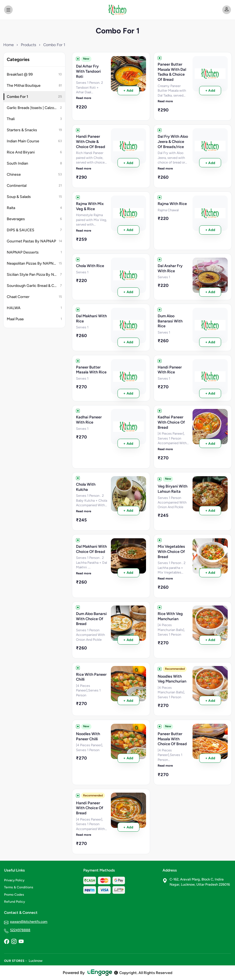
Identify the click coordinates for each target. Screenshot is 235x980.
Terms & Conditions (19, 887)
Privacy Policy (14, 880)
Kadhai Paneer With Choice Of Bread (171, 422)
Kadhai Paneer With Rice (89, 420)
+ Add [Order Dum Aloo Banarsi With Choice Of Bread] (128, 640)
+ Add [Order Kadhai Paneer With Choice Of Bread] (210, 443)
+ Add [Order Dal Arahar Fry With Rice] (210, 292)
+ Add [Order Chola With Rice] (128, 292)
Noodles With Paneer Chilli (88, 736)
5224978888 (20, 930)
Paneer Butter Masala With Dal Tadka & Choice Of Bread (172, 72)
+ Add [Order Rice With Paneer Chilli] (128, 701)
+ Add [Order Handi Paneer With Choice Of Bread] (128, 827)
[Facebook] (6, 942)
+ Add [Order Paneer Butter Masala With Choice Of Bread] (210, 758)
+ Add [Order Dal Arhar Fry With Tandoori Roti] (128, 90)
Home (9, 45)
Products (29, 45)
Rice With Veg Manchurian (170, 616)
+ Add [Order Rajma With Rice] (210, 230)
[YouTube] (21, 942)
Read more (84, 98)
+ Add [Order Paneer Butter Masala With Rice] (128, 393)
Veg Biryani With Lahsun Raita (173, 489)
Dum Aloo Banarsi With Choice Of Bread (91, 619)
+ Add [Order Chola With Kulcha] (128, 510)
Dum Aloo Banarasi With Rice (170, 321)
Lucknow (36, 961)
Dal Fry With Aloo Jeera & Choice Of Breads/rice (173, 141)
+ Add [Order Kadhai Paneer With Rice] (128, 443)
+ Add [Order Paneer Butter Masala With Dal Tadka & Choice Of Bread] (210, 90)
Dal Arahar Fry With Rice (170, 268)
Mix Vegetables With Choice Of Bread (171, 551)
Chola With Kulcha (86, 487)
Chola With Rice (90, 266)
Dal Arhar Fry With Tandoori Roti (88, 71)
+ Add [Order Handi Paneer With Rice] (210, 393)
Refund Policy (14, 902)
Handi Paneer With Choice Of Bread (90, 808)
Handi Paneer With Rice (170, 370)
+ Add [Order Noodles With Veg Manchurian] (210, 701)
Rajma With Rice (172, 204)
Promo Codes (14, 895)
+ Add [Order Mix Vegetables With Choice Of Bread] (210, 573)
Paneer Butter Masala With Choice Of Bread (172, 739)
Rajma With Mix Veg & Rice (90, 206)
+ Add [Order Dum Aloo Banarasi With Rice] (210, 342)
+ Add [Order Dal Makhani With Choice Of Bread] (128, 573)
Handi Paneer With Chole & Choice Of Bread (91, 141)
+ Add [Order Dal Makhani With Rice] (128, 342)
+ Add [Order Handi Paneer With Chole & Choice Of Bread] (128, 163)
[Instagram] (14, 942)
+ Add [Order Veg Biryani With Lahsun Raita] (210, 510)
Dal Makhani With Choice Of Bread (91, 549)
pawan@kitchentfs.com (29, 922)
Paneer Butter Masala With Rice (91, 370)
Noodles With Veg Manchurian (172, 679)
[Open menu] (8, 10)
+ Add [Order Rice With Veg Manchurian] (210, 640)
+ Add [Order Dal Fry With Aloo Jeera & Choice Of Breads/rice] (210, 163)
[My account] (227, 10)
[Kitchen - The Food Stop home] (118, 10)
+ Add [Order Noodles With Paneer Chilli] (128, 758)
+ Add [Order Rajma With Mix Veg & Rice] (128, 230)
